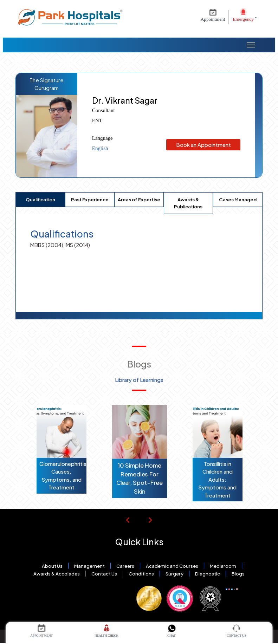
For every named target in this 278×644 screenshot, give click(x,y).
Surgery (174, 574)
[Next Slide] (150, 520)
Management (89, 566)
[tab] (40, 200)
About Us (52, 566)
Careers (125, 566)
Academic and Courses (172, 566)
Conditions (141, 574)
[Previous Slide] (128, 520)
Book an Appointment (203, 145)
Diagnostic (208, 574)
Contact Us (104, 574)
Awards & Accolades (57, 574)
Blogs (238, 574)
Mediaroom (223, 566)
